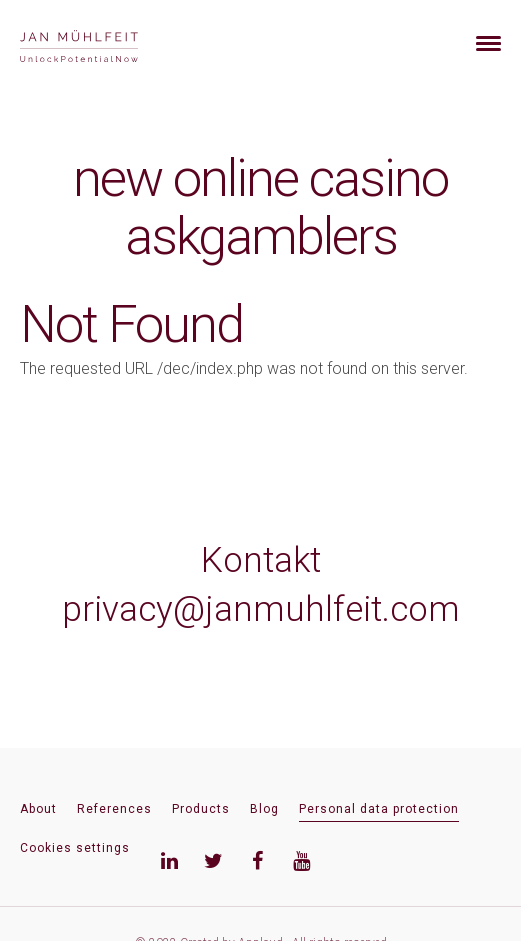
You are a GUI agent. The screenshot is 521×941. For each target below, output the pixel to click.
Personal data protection (379, 809)
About (38, 809)
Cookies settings (75, 848)
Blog (264, 809)
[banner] (102, 43)
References (114, 809)
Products (201, 809)
